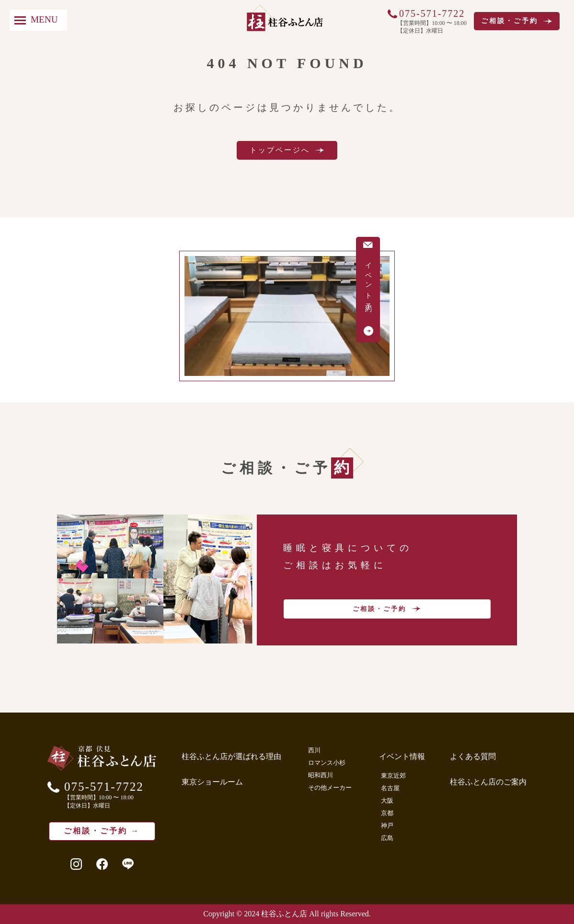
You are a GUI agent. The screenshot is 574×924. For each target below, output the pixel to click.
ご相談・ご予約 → (102, 831)
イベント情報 (402, 756)
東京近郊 (393, 776)
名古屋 (390, 788)
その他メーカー (330, 788)
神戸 (387, 825)
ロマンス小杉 (327, 763)
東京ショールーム (212, 782)
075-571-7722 (432, 13)
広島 (387, 838)
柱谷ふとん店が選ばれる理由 (231, 756)
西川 (314, 750)
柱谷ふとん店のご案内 (488, 782)
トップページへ (287, 150)
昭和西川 (321, 775)
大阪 (387, 801)
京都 (387, 813)
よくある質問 (473, 756)
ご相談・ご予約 (517, 21)
